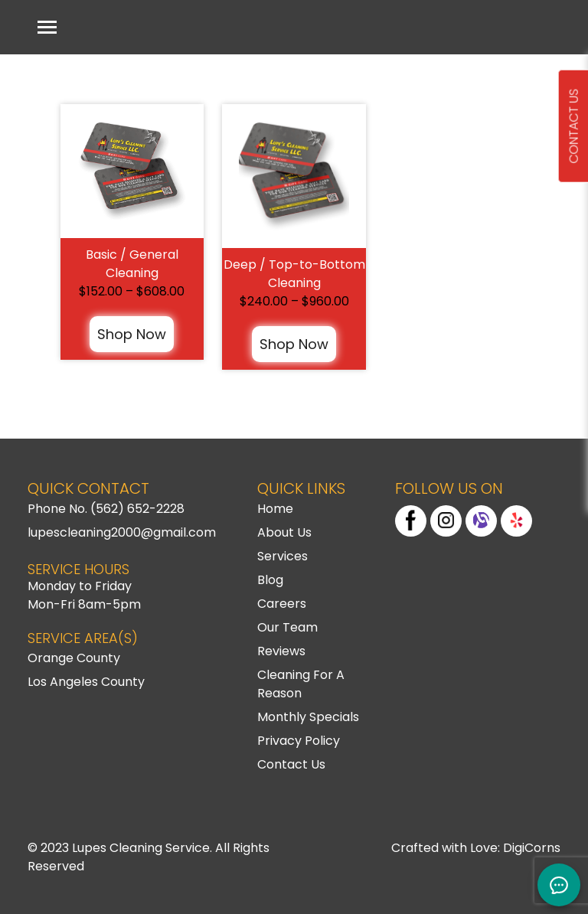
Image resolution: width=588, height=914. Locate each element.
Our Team (287, 627)
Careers (282, 604)
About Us (284, 532)
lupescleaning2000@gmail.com (122, 532)
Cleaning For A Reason (301, 684)
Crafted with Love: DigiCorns (476, 848)
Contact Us (291, 764)
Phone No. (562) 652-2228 (106, 509)
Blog (270, 580)
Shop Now (132, 334)
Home (275, 509)
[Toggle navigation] (47, 27)
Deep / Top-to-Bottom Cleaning (294, 274)
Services (283, 556)
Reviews (281, 651)
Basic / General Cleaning (132, 264)
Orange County (74, 658)
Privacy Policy (299, 741)
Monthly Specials (308, 717)
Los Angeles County (86, 682)
